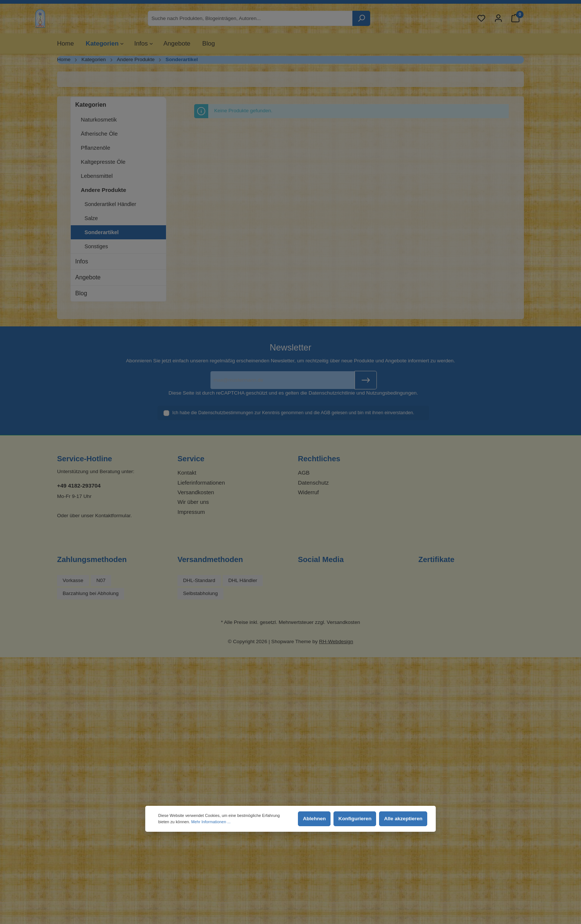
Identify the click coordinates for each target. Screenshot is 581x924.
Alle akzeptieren (403, 819)
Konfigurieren (355, 819)
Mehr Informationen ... (211, 822)
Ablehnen (314, 819)
